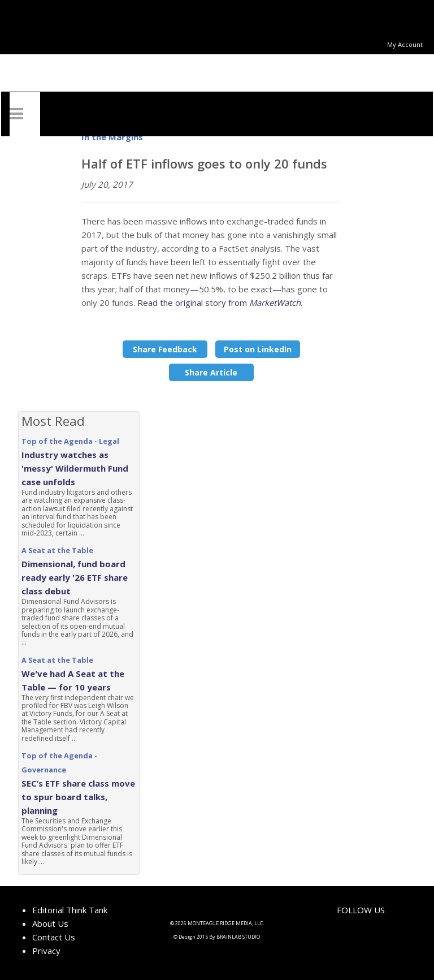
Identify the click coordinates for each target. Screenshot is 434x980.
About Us (50, 923)
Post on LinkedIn (258, 349)
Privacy (46, 951)
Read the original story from (219, 303)
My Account (405, 44)
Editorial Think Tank (70, 910)
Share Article (211, 372)
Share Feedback (165, 349)
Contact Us (54, 937)
